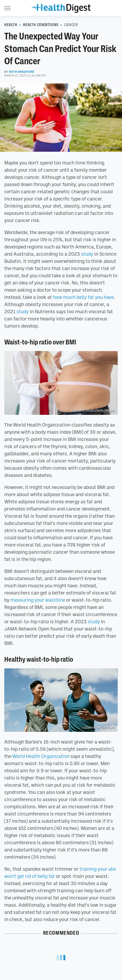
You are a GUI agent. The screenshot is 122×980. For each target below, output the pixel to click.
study (87, 254)
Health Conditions (41, 25)
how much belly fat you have (83, 297)
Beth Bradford (22, 72)
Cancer (71, 25)
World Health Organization (41, 756)
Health (11, 25)
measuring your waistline (38, 600)
